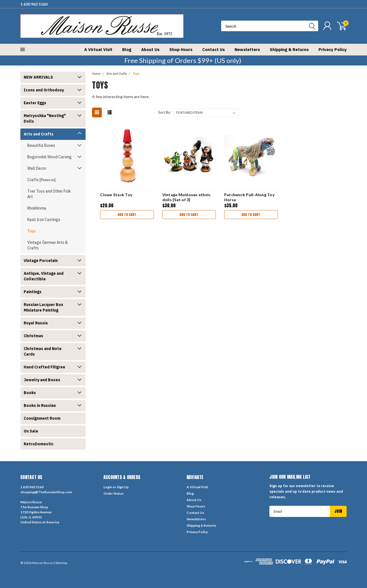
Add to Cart (127, 215)
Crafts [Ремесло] (41, 180)
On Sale (31, 431)
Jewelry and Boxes (42, 380)
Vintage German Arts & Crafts (48, 245)
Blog (127, 49)
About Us (150, 49)
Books (30, 393)
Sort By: (165, 112)
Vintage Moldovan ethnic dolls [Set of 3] (187, 197)
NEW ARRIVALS (38, 77)
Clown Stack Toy (116, 195)
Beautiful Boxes (41, 145)
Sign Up (123, 487)
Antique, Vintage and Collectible (44, 276)
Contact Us (213, 49)
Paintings (33, 292)
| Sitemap (60, 563)
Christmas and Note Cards (43, 351)
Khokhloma (37, 208)
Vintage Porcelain (41, 261)
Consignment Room (42, 418)
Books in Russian (40, 405)
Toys (32, 231)
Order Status (114, 493)
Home (96, 74)
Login (108, 487)
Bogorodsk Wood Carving (50, 157)
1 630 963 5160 (34, 4)
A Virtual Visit (98, 49)
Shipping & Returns (289, 49)
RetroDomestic (39, 444)
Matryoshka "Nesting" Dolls (45, 118)
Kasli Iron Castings (44, 220)
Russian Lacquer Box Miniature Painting (44, 307)
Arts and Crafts (39, 134)
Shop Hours (181, 49)
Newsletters (247, 49)
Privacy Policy (333, 49)
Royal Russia (36, 323)
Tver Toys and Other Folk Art (49, 194)
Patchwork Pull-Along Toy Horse (249, 197)
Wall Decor (37, 168)
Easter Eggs (35, 103)
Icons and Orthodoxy (44, 90)
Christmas (33, 336)
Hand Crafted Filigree (44, 367)
